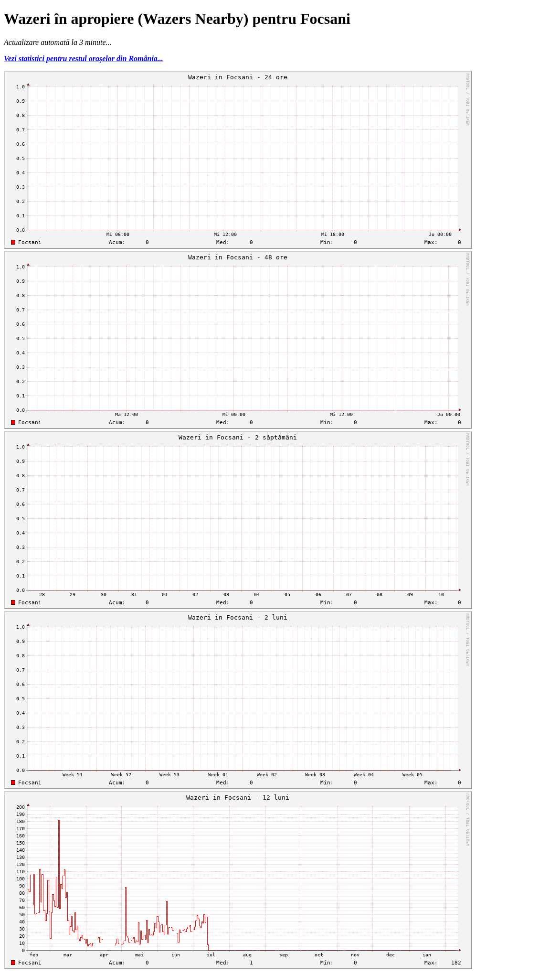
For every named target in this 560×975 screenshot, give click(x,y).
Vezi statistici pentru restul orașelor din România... (84, 59)
